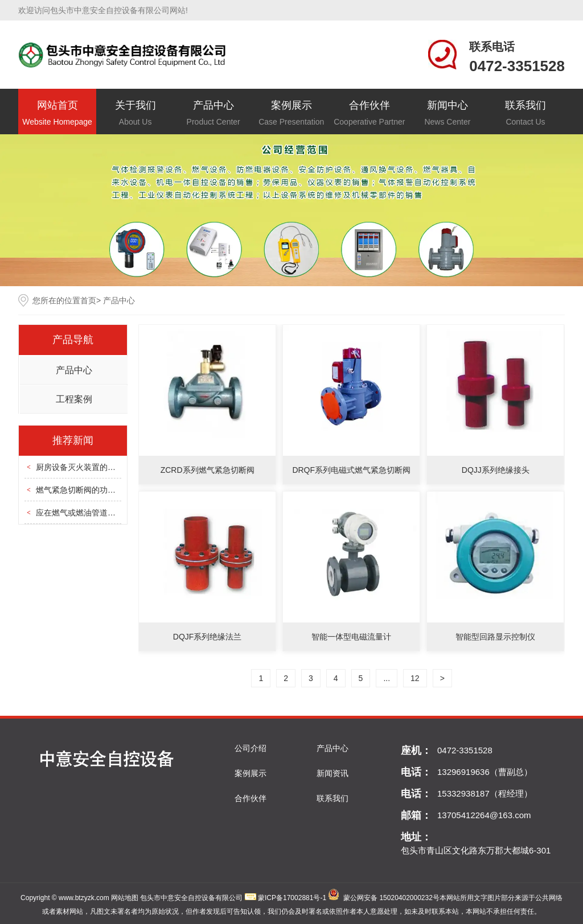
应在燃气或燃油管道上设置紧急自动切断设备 (116, 513)
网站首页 (57, 114)
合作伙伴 (369, 114)
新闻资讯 (332, 773)
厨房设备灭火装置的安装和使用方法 (100, 467)
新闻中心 (447, 114)
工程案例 (74, 399)
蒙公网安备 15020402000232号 (391, 898)
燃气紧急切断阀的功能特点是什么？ (100, 490)
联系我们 (525, 114)
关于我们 (135, 114)
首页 (88, 300)
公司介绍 (251, 748)
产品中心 (213, 114)
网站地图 (125, 898)
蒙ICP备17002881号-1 (292, 898)
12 (415, 678)
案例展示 (291, 114)
